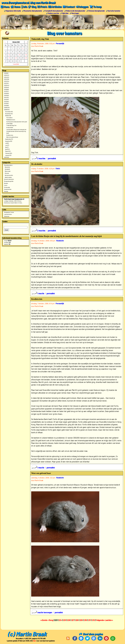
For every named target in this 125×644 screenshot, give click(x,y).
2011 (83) (6, 103)
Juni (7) (7, 145)
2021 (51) (6, 83)
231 (89, 620)
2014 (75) (6, 97)
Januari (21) (8, 155)
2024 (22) (7, 77)
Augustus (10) (9, 141)
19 (26, 55)
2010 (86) (6, 105)
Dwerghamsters (8, 165)
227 (73, 620)
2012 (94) (6, 101)
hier (34, 641)
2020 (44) (7, 85)
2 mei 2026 (16, 64)
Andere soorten (54, 13)
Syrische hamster (114, 11)
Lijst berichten (8, 214)
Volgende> (101, 620)
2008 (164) (7, 109)
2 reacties (39, 158)
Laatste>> (109, 620)
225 (64, 620)
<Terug (51, 620)
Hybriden (65, 13)
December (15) (9, 111)
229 (81, 620)
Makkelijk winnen (11, 119)
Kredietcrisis (10, 135)
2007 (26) (6, 157)
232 (94, 620)
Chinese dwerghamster (97, 11)
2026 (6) (6, 73)
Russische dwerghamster (33, 11)
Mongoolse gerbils (9, 181)
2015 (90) (6, 95)
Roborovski (8, 171)
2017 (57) (6, 91)
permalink (52, 158)
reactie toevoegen (42, 612)
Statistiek (7, 216)
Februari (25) (9, 153)
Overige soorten (9, 175)
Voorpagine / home (9, 212)
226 (69, 620)
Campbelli (7, 169)
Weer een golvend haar (12, 137)
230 (85, 620)
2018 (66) (6, 89)
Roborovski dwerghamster (76, 11)
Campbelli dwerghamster (54, 11)
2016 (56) (6, 93)
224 (60, 620)
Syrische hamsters (9, 179)
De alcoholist (10, 127)
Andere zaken (8, 177)
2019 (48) (6, 87)
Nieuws (6, 183)
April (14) (7, 149)
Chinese (7, 173)
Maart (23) (8, 151)
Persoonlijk (7, 187)
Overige (6, 191)
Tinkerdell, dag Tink (11, 125)
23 (16, 58)
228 (77, 620)
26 (26, 58)
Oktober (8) (8, 116)
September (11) (9, 139)
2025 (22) (7, 75)
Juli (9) (7, 143)
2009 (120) (7, 107)
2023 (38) (7, 79)
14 (9, 55)
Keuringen (75, 13)
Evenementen (8, 189)
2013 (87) (6, 99)
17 (20, 55)
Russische (7, 167)
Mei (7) (7, 147)
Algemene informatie (13, 11)
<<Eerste (44, 620)
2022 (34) (7, 81)
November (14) (9, 113)
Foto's (6, 185)
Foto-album (9, 118)
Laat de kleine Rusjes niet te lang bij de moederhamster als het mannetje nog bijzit (16, 131)
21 (9, 58)
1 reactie (38, 293)
